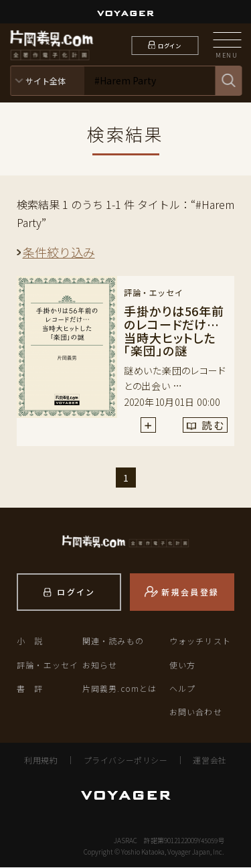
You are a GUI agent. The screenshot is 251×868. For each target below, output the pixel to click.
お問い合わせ (196, 712)
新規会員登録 (190, 592)
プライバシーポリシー (126, 761)
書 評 (30, 689)
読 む (196, 428)
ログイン (169, 45)
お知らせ (100, 665)
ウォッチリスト (200, 641)
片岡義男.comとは (120, 689)
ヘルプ (183, 689)
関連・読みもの (113, 641)
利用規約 (41, 761)
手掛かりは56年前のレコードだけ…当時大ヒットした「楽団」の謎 (174, 331)
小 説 (30, 641)
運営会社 (210, 761)
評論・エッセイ (48, 665)
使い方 (183, 665)
